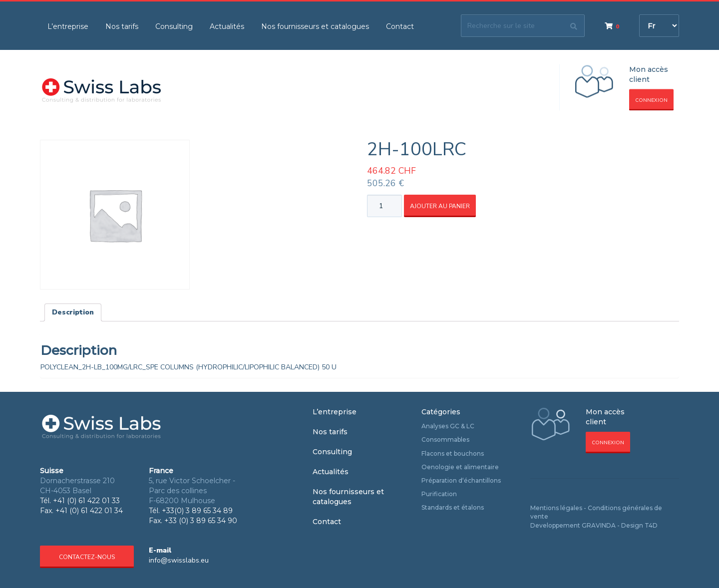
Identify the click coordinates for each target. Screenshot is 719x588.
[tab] (73, 312)
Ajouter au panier (440, 206)
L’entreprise (68, 26)
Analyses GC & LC (448, 426)
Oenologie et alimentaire (460, 467)
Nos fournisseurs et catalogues (315, 26)
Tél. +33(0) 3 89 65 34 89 (191, 511)
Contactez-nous (87, 557)
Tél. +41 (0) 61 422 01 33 (80, 501)
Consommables (445, 440)
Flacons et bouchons (453, 453)
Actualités (227, 26)
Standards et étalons (453, 507)
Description (73, 312)
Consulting (174, 26)
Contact (400, 26)
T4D (651, 525)
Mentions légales (556, 508)
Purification (439, 494)
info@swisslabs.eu (179, 560)
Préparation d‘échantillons (461, 480)
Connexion (651, 100)
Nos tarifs (122, 26)
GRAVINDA (599, 525)
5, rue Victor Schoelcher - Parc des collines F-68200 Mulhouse (192, 491)
